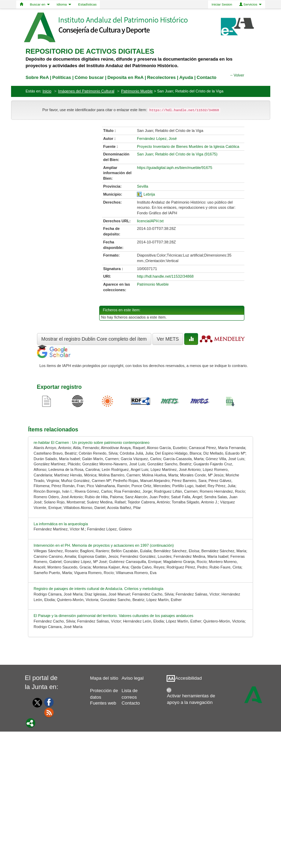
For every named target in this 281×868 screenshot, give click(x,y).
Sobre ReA (37, 77)
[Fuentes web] (49, 712)
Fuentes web (103, 703)
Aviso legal (133, 678)
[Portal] (31, 723)
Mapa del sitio (104, 678)
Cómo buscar (89, 77)
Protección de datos (104, 692)
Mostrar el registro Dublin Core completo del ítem (94, 339)
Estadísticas (87, 4)
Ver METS (168, 339)
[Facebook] (49, 702)
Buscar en (40, 4)
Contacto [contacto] (207, 77)
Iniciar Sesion (222, 4)
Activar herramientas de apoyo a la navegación (191, 697)
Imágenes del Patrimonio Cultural (86, 91)
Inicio (47, 91)
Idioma (64, 4)
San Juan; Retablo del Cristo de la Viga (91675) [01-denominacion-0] (177, 154)
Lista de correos (130, 692)
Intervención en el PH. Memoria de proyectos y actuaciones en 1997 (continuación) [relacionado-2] (104, 545)
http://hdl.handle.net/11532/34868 (165, 276)
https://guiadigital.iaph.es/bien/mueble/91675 (175, 168)
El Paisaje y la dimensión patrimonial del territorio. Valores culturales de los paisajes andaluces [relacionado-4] (113, 616)
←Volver (237, 75)
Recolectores (161, 77)
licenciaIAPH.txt (150, 221)
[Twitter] (36, 703)
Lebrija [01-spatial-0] (149, 194)
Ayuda (186, 77)
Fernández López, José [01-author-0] (157, 138)
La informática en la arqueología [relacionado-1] (61, 524)
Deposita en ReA (125, 77)
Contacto (131, 703)
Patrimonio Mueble (137, 91)
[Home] (21, 5)
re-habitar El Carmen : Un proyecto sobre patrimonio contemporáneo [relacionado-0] (91, 442)
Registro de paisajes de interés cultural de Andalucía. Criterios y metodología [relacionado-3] (98, 589)
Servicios (251, 4)
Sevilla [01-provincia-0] (142, 186)
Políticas (62, 77)
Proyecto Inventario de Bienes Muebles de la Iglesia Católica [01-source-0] (188, 146)
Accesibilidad (189, 678)
